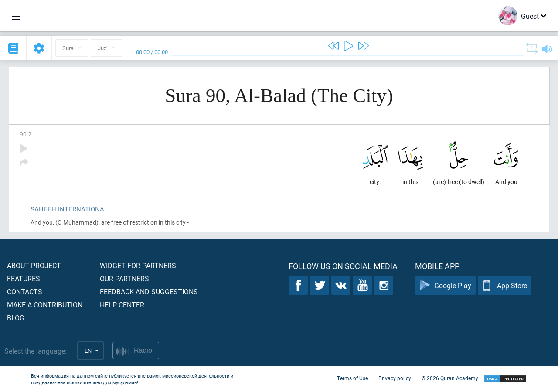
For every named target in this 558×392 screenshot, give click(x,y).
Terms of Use (352, 378)
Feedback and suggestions (149, 291)
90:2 (26, 134)
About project (34, 265)
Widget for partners (138, 265)
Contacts (25, 291)
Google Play (445, 285)
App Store (505, 285)
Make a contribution (45, 305)
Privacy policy (395, 378)
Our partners (124, 278)
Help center (122, 305)
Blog (16, 318)
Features (24, 278)
